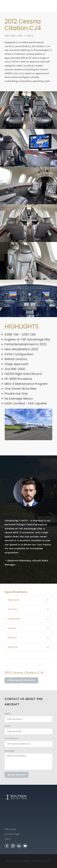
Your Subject (11, 738)
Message (9, 751)
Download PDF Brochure (21, 680)
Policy (8, 839)
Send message (16, 775)
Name (8, 714)
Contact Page (12, 834)
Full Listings (10, 829)
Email (7, 726)
